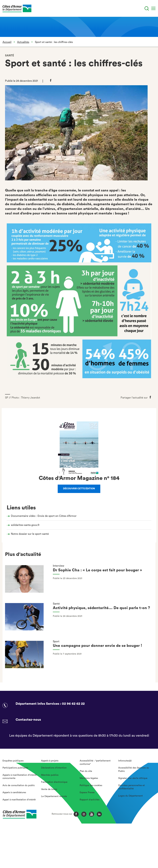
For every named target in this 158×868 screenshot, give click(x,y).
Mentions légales (89, 778)
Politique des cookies (91, 785)
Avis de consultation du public (19, 785)
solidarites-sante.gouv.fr (25, 525)
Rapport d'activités (90, 800)
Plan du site (86, 771)
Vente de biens (49, 789)
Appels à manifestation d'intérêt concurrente (20, 777)
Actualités (23, 42)
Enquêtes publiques (13, 761)
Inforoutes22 (125, 761)
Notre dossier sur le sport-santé (30, 534)
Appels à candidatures (14, 792)
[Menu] (153, 8)
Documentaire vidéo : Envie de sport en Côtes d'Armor (44, 516)
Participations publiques (15, 768)
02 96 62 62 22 (73, 704)
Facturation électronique (54, 782)
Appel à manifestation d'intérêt (19, 800)
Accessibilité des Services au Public (134, 770)
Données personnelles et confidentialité (131, 787)
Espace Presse (87, 792)
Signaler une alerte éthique (133, 778)
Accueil (7, 42)
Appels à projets (50, 761)
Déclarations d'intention (54, 768)
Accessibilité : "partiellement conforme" (95, 762)
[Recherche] (147, 8)
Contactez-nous (28, 720)
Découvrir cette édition (79, 489)
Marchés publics (50, 775)
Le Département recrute (54, 796)
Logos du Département (130, 796)
